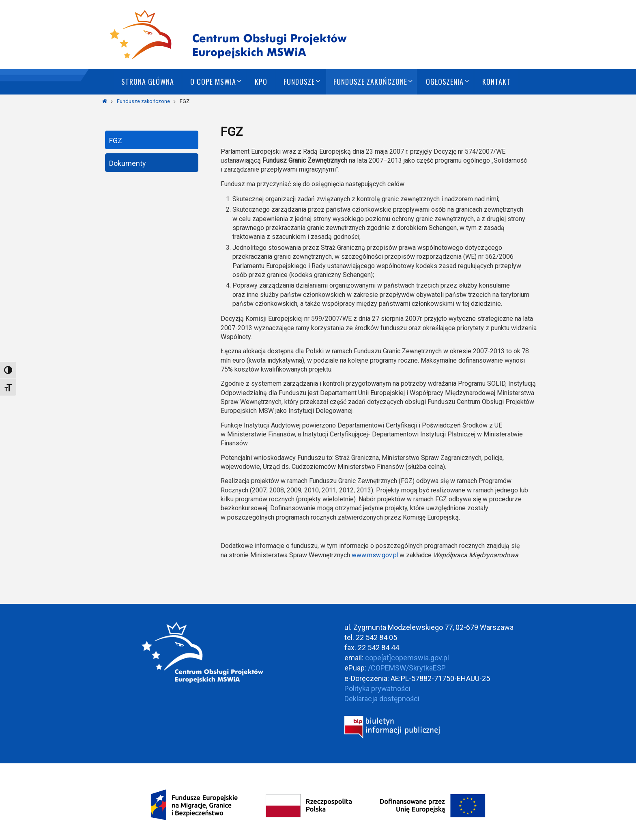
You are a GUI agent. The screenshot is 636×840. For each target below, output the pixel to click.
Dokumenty (128, 163)
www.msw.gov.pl (375, 555)
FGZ (116, 141)
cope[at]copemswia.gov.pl (407, 658)
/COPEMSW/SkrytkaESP (407, 668)
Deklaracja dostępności (382, 699)
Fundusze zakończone (143, 101)
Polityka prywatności (377, 689)
